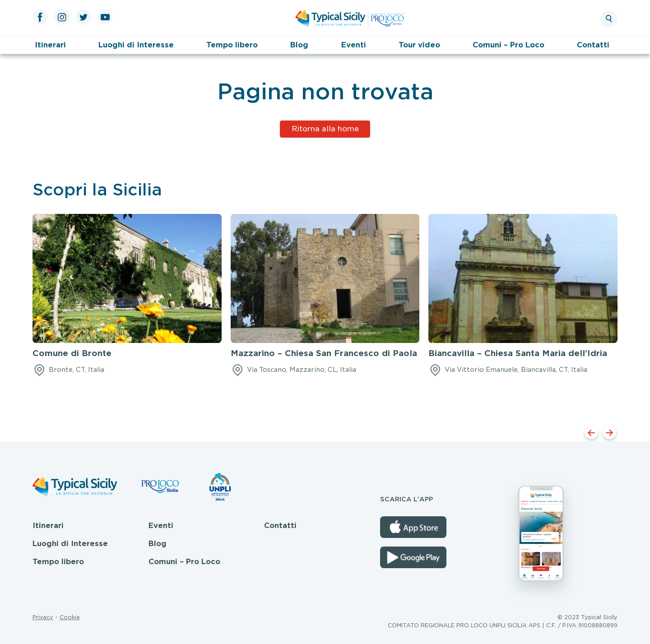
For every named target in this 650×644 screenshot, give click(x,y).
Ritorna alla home (325, 129)
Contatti (593, 45)
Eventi (354, 45)
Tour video (419, 45)
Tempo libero (232, 45)
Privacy (43, 617)
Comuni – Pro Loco (508, 45)
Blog (299, 45)
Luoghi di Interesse (136, 45)
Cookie (70, 617)
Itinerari (50, 45)
